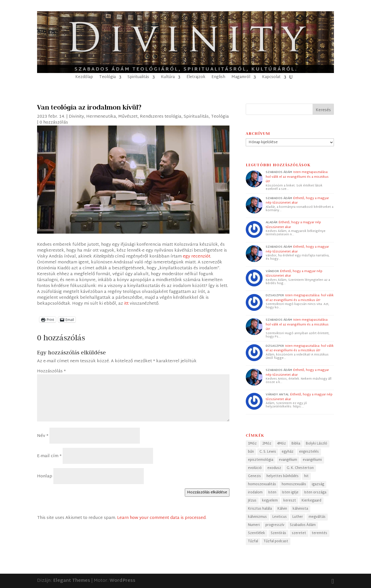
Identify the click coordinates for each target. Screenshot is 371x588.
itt (126, 304)
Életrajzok (196, 78)
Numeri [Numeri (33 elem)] (254, 525)
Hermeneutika (101, 117)
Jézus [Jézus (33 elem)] (252, 501)
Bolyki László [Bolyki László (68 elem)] (317, 444)
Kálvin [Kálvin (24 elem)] (282, 509)
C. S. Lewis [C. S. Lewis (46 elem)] (268, 452)
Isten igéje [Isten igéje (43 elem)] (290, 493)
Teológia (107, 78)
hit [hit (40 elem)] (306, 476)
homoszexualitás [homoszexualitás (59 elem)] (262, 484)
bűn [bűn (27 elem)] (251, 452)
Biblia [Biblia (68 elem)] (296, 444)
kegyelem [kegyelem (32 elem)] (270, 501)
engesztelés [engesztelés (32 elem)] (309, 452)
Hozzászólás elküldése (207, 493)
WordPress (122, 581)
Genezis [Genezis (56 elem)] (254, 476)
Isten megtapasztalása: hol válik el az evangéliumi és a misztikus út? (297, 177)
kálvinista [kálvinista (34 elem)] (300, 509)
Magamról (241, 78)
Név (43, 436)
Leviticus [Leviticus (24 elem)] (280, 517)
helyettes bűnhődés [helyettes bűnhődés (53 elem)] (283, 476)
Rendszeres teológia (161, 117)
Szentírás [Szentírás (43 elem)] (278, 533)
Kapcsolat (271, 78)
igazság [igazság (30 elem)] (318, 484)
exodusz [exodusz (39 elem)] (274, 468)
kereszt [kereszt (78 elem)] (290, 501)
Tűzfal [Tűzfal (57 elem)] (253, 541)
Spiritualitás (138, 78)
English (218, 78)
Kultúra (168, 78)
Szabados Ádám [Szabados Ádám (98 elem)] (303, 525)
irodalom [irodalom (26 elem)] (255, 493)
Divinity (76, 117)
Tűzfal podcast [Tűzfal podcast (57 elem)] (276, 541)
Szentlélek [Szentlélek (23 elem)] (257, 533)
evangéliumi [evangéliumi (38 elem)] (312, 460)
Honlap (45, 476)
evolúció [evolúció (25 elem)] (255, 468)
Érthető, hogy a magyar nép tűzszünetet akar (297, 201)
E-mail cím (49, 456)
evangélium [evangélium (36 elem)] (288, 460)
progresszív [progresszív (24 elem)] (275, 525)
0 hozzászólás (54, 123)
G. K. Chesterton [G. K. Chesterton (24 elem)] (300, 468)
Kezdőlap (84, 78)
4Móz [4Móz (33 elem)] (281, 444)
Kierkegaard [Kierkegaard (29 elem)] (311, 501)
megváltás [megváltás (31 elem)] (317, 517)
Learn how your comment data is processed (161, 518)
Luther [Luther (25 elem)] (298, 517)
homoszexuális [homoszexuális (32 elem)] (294, 484)
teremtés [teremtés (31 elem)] (319, 533)
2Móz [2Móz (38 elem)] (267, 444)
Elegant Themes (72, 581)
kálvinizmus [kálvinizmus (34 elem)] (257, 517)
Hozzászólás (51, 371)
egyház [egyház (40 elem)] (288, 452)
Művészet (128, 117)
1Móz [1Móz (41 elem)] (252, 444)
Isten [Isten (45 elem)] (272, 493)
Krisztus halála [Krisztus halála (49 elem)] (260, 509)
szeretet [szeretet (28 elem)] (299, 533)
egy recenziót (197, 257)
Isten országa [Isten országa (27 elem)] (315, 493)
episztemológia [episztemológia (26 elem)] (261, 460)
